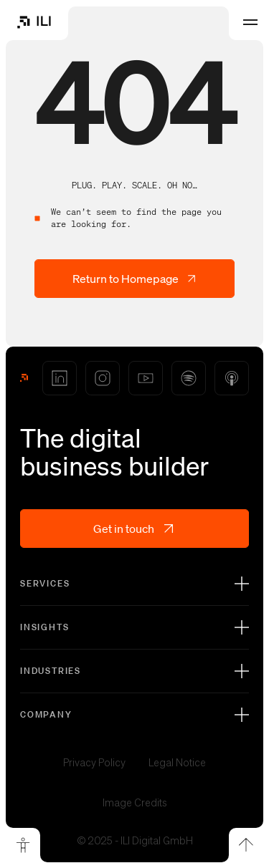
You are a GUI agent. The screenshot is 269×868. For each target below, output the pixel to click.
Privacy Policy (94, 763)
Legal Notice (177, 763)
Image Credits (135, 803)
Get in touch (134, 528)
